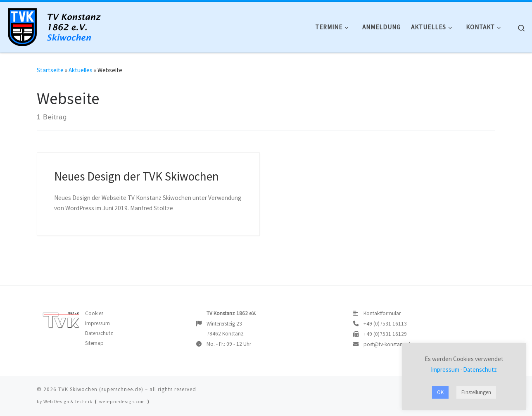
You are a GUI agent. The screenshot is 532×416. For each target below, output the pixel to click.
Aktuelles (81, 70)
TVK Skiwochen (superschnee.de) (101, 389)
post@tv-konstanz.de (388, 344)
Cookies (94, 313)
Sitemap (94, 343)
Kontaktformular (382, 313)
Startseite (50, 70)
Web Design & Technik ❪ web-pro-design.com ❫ (97, 402)
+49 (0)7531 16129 (385, 334)
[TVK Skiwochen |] (58, 25)
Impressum (97, 323)
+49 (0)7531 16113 (385, 324)
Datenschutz (99, 333)
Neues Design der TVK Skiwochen (137, 176)
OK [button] (440, 392)
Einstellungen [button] (476, 392)
